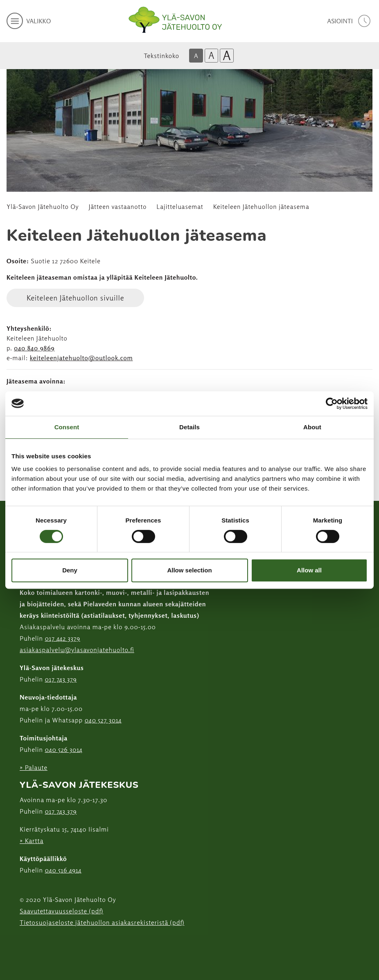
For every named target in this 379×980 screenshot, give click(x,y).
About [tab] (312, 427)
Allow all (309, 570)
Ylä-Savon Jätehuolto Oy (43, 207)
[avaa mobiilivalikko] (29, 21)
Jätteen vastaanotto (118, 207)
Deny (70, 570)
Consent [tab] (67, 427)
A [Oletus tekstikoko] (196, 56)
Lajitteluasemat (180, 207)
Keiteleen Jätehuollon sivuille (75, 298)
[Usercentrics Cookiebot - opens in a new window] (332, 404)
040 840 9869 (34, 348)
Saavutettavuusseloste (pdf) (61, 911)
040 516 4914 (63, 870)
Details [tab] (189, 427)
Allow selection (189, 570)
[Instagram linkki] (23, 943)
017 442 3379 (62, 638)
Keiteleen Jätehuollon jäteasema (261, 207)
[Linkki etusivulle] (175, 20)
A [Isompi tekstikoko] (211, 55)
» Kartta (32, 841)
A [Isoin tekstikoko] (227, 56)
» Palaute (34, 767)
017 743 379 (61, 679)
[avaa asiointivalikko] (350, 21)
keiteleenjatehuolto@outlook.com (81, 358)
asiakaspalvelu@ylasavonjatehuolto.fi (77, 650)
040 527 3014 (103, 720)
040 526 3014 (63, 749)
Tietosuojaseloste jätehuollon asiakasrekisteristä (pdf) (102, 922)
